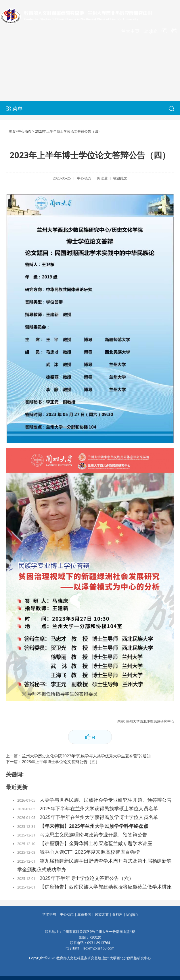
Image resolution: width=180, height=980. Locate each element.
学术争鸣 (49, 914)
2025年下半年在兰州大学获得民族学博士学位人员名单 (99, 817)
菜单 (14, 108)
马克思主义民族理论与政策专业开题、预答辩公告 (93, 835)
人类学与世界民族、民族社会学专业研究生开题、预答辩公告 (106, 800)
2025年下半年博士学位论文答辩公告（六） (87, 878)
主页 (12, 131)
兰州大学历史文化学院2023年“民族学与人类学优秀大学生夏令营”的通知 (86, 756)
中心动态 (24, 131)
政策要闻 (84, 914)
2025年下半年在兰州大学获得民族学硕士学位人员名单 (99, 808)
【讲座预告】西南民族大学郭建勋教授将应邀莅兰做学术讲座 (106, 887)
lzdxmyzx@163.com (99, 948)
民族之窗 (102, 914)
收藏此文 (120, 178)
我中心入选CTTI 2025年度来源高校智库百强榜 (90, 852)
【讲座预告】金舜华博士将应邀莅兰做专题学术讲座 (96, 843)
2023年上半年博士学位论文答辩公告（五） (61, 762)
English (151, 31)
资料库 (117, 914)
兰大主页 (130, 31)
